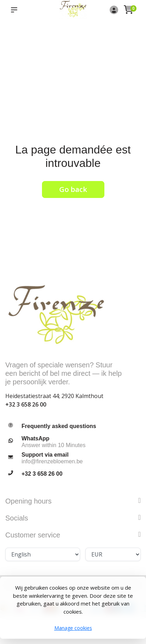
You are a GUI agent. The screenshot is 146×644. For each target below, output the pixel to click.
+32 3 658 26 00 (26, 404)
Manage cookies (73, 628)
